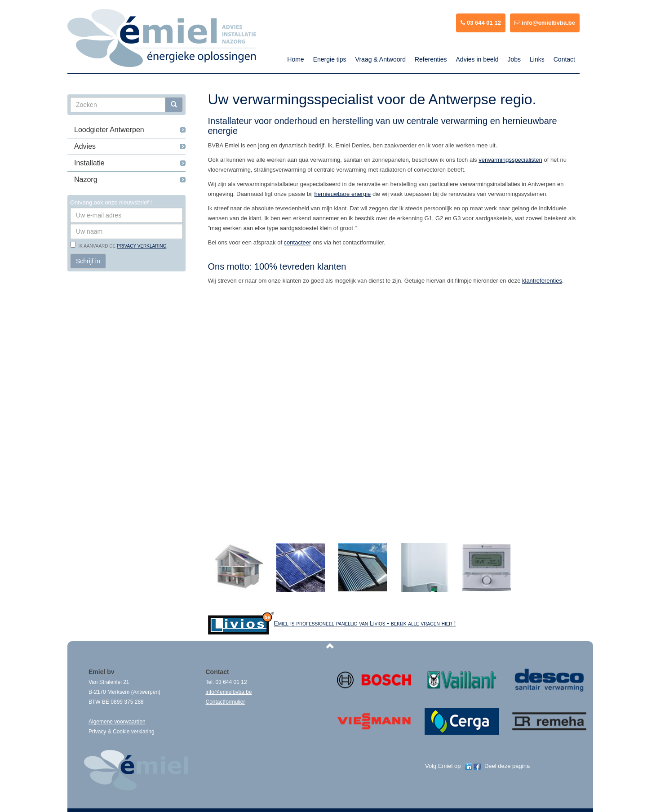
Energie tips (330, 59)
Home (295, 59)
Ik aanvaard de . (122, 246)
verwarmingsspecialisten (510, 160)
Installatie (89, 163)
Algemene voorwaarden (117, 722)
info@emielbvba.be (545, 23)
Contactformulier (226, 702)
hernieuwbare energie (343, 194)
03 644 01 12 (481, 23)
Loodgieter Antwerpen (109, 130)
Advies (85, 146)
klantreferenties (542, 281)
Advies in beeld (477, 59)
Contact (564, 59)
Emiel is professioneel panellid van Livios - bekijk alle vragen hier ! (365, 623)
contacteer (298, 242)
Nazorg (86, 180)
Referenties (431, 59)
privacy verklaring (142, 246)
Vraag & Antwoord (381, 59)
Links (537, 59)
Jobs (514, 59)
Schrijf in (88, 261)
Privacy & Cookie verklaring (122, 732)
